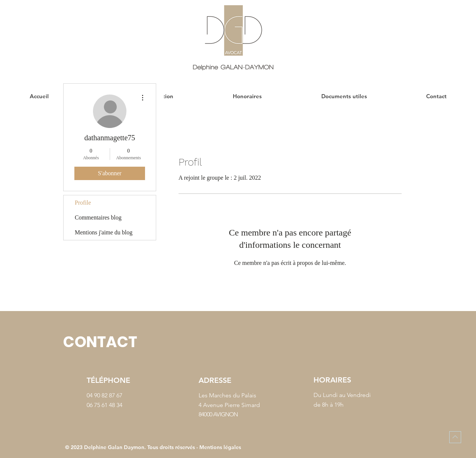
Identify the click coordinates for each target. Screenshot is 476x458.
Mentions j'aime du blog (104, 232)
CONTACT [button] (100, 342)
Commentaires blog (98, 217)
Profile (83, 203)
